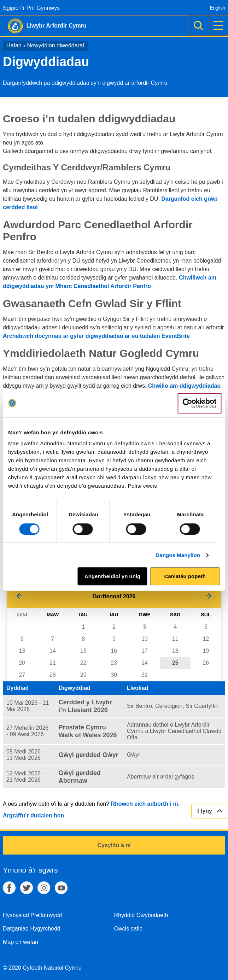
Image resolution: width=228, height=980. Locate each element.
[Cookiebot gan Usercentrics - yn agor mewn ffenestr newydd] (199, 403)
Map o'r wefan (21, 942)
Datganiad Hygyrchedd (32, 929)
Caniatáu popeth (185, 576)
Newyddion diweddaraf (55, 45)
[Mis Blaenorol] (19, 597)
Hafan (14, 45)
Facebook (9, 888)
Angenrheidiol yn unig (112, 576)
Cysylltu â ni (114, 845)
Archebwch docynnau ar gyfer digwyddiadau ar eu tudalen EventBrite (96, 336)
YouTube (61, 888)
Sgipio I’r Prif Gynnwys (31, 8)
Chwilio (198, 25)
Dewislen (218, 25)
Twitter (27, 888)
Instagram (44, 888)
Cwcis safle (128, 929)
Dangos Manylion (178, 555)
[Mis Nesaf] (209, 597)
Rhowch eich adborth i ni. (145, 804)
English (218, 8)
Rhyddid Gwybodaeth (141, 915)
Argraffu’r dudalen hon (33, 815)
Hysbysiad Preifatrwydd (32, 915)
